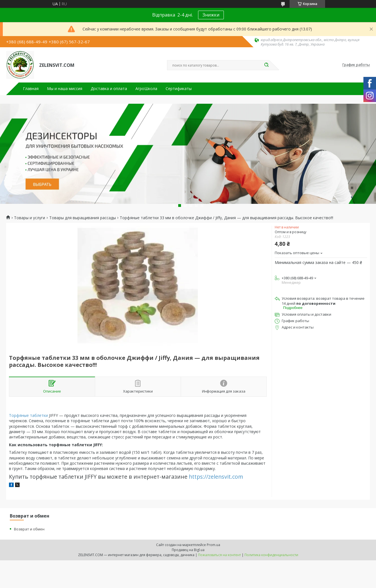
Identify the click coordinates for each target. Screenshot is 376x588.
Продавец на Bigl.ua (188, 550)
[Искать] (266, 65)
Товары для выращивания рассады (83, 218)
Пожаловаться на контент (219, 555)
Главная (31, 89)
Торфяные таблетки (28, 415)
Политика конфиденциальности (271, 555)
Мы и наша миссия (65, 89)
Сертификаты (179, 89)
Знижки (211, 15)
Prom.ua (213, 545)
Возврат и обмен (29, 529)
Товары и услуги (30, 218)
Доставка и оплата (109, 89)
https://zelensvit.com (216, 477)
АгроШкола (146, 89)
